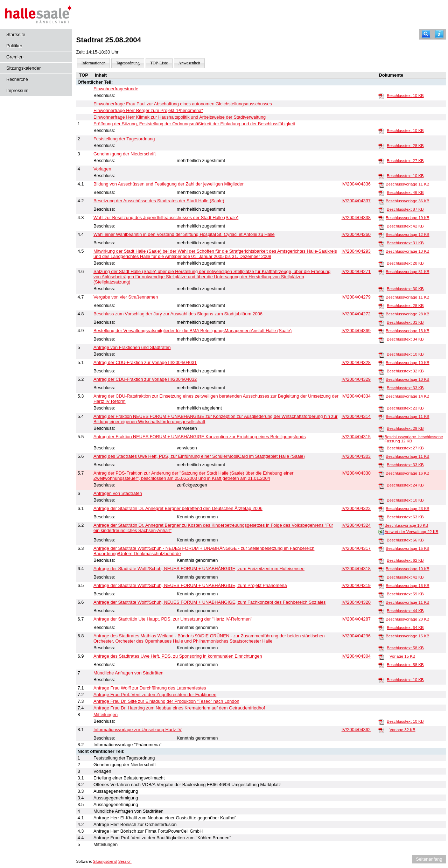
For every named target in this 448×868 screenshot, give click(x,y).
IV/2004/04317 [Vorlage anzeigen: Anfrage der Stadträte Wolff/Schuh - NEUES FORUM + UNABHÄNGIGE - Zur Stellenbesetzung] (356, 548)
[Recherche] (426, 34)
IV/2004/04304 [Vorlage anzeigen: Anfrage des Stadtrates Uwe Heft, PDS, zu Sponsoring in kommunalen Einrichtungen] (356, 656)
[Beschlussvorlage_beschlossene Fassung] (381, 437)
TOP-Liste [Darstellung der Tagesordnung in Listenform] (159, 63)
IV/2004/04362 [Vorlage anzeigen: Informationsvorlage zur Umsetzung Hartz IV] (356, 730)
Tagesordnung (128, 63)
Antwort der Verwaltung (412, 532)
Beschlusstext (405, 96)
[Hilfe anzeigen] (439, 34)
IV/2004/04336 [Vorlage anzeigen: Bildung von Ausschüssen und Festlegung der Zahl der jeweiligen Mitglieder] (356, 184)
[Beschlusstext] (381, 96)
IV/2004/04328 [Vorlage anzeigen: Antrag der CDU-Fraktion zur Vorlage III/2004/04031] (356, 362)
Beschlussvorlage (408, 184)
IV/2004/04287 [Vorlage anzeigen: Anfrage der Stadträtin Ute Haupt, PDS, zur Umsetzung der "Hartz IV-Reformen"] (356, 619)
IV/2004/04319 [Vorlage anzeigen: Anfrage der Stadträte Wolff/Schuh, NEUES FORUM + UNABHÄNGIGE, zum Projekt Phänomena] (356, 585)
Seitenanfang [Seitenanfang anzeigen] (429, 859)
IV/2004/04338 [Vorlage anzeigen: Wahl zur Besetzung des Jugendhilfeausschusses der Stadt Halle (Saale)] (356, 218)
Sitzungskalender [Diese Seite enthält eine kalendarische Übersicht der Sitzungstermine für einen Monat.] (23, 68)
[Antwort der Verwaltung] (381, 532)
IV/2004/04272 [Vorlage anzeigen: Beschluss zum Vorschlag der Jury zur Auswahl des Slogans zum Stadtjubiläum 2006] (356, 314)
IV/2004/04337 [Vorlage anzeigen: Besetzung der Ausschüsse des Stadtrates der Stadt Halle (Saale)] (356, 201)
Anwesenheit (190, 63)
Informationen (94, 63)
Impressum (17, 90)
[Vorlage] (381, 657)
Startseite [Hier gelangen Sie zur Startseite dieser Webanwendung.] (16, 34)
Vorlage (402, 656)
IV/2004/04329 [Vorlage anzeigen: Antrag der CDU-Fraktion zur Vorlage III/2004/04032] (356, 379)
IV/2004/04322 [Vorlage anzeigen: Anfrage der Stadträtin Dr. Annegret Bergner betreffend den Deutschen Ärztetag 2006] (356, 508)
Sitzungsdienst (105, 861)
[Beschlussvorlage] (381, 184)
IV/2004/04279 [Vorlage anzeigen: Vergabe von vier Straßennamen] (356, 297)
